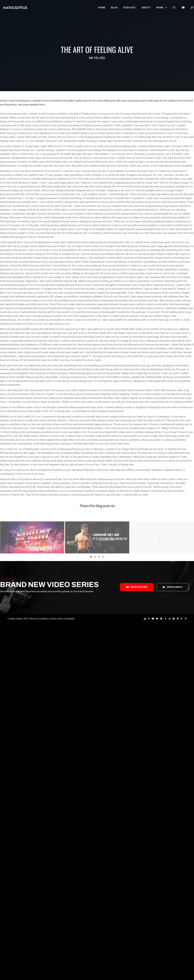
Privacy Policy (56, 619)
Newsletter (70, 619)
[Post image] (32, 537)
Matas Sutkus (16, 619)
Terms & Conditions (39, 619)
